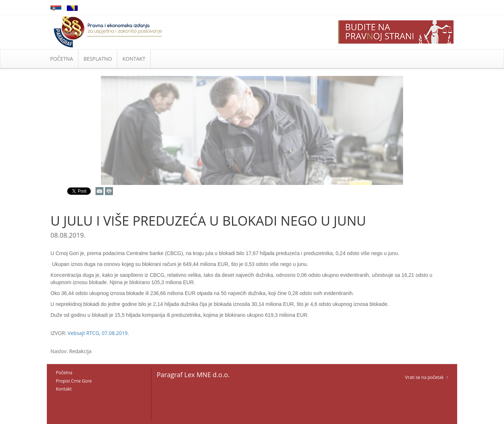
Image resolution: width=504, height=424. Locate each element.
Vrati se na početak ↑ (427, 377)
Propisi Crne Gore (74, 381)
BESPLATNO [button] (98, 59)
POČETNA (62, 59)
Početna (64, 373)
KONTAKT (134, 59)
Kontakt (64, 389)
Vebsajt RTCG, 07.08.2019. (98, 333)
